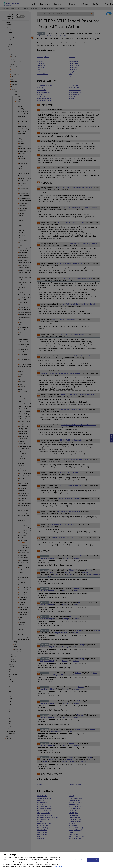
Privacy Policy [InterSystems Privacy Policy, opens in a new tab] (58, 866)
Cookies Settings (79, 860)
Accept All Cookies (93, 860)
